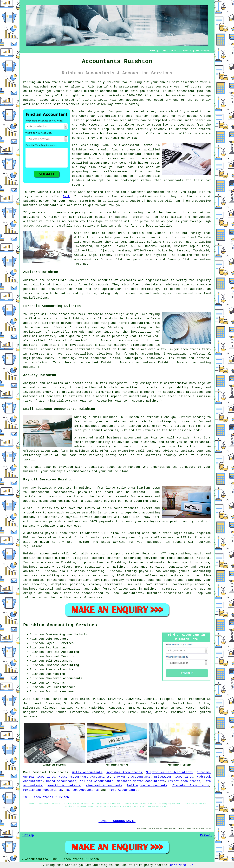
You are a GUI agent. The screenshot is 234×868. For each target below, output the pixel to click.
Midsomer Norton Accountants (141, 781)
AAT (102, 154)
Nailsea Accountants (97, 781)
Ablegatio (103, 246)
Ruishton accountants (41, 554)
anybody (160, 129)
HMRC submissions (90, 567)
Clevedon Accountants (191, 786)
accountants (100, 163)
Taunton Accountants (82, 790)
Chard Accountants (61, 781)
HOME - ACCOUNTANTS (117, 821)
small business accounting (82, 571)
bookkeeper (130, 180)
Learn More (177, 865)
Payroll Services (60, 643)
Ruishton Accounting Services (60, 625)
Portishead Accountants (43, 790)
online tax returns (195, 213)
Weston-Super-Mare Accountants (84, 777)
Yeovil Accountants (64, 786)
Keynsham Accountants (124, 772)
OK (192, 865)
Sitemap (28, 835)
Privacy (206, 835)
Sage (92, 255)
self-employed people (87, 217)
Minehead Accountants (104, 786)
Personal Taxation (60, 656)
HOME (153, 51)
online (46, 104)
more (34, 717)
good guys (186, 125)
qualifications (188, 134)
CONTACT (187, 51)
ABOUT (174, 51)
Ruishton (95, 87)
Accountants (58, 772)
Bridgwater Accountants (174, 777)
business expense (119, 176)
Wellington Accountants (147, 786)
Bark (66, 196)
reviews (89, 226)
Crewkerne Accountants (132, 777)
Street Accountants (184, 781)
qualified (152, 150)
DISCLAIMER (202, 51)
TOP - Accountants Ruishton (46, 797)
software (154, 242)
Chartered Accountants (64, 678)
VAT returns (157, 584)
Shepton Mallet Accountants (169, 772)
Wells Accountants (87, 772)
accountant (109, 91)
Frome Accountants (123, 790)
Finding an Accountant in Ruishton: (53, 82)
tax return (139, 237)
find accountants (47, 699)
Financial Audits (60, 670)
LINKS (163, 51)
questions (144, 196)
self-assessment (185, 82)
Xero (205, 246)
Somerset (39, 772)
